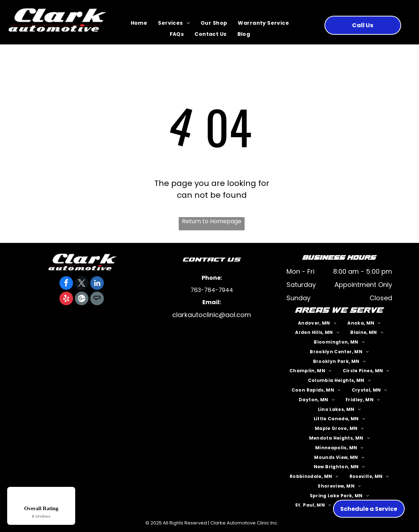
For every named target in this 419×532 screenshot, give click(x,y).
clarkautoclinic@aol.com (212, 315)
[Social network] (97, 299)
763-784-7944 (212, 290)
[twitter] (82, 284)
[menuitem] (139, 23)
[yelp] (66, 299)
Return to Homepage (212, 221)
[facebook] (66, 284)
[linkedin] (97, 284)
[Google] (82, 299)
